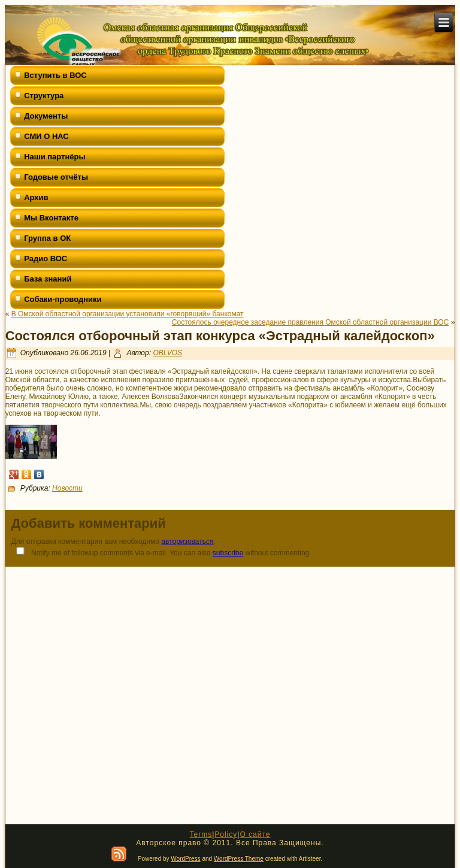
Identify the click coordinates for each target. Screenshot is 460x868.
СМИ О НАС (46, 136)
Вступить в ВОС (55, 75)
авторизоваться (187, 542)
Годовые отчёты (56, 177)
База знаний (48, 279)
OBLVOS (167, 353)
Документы (46, 116)
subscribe (228, 553)
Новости (67, 488)
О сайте (255, 834)
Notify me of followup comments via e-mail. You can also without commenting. (161, 552)
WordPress (185, 859)
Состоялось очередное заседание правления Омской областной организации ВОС (310, 322)
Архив (36, 197)
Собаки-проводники (63, 299)
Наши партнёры (55, 157)
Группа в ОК (47, 238)
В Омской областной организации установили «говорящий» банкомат (128, 314)
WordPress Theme (239, 859)
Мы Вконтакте (51, 218)
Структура (44, 96)
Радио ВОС (46, 258)
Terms (201, 834)
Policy (226, 834)
